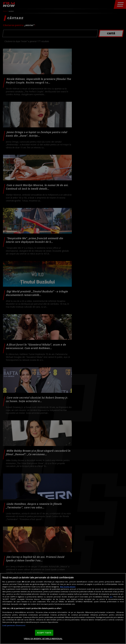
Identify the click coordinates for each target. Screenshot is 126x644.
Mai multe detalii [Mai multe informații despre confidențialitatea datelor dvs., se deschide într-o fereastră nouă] (68, 587)
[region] (63, 609)
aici (111, 597)
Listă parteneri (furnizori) (14, 625)
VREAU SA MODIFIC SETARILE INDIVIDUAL (43, 639)
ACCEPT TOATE (44, 633)
